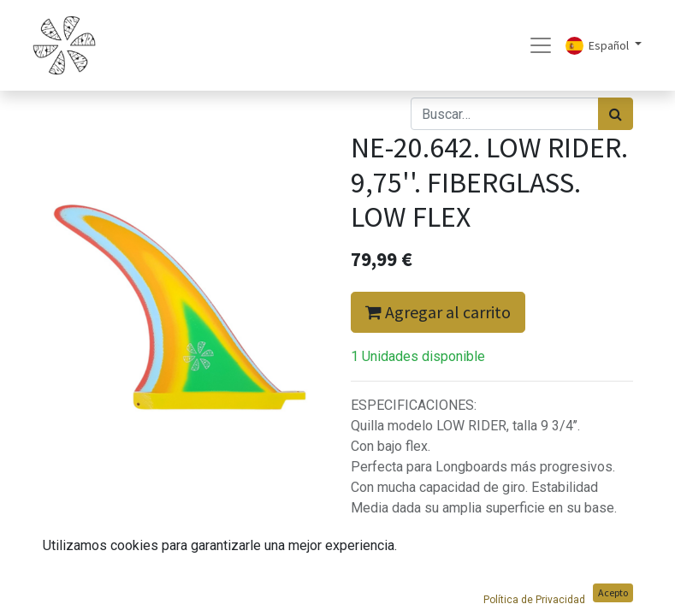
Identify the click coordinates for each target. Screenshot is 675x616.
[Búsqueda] (616, 114)
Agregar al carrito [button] (438, 312)
